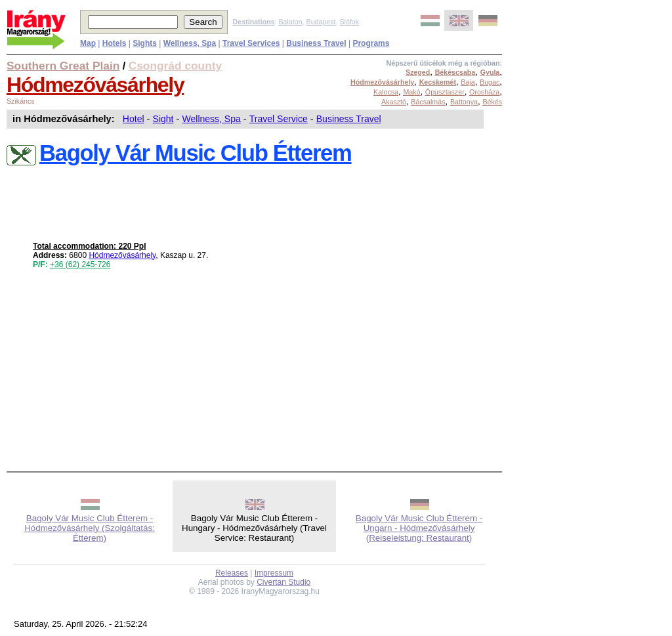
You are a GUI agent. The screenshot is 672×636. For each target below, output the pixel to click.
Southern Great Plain (63, 66)
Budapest (321, 22)
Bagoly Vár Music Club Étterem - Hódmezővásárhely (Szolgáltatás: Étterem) (90, 528)
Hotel (134, 119)
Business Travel (349, 119)
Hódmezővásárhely (95, 85)
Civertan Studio (283, 582)
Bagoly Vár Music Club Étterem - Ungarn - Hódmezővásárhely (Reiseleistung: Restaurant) (419, 528)
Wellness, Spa (212, 119)
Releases (232, 573)
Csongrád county (175, 66)
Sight (163, 119)
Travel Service (279, 119)
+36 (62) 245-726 (80, 265)
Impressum (274, 573)
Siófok (349, 22)
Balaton (290, 22)
